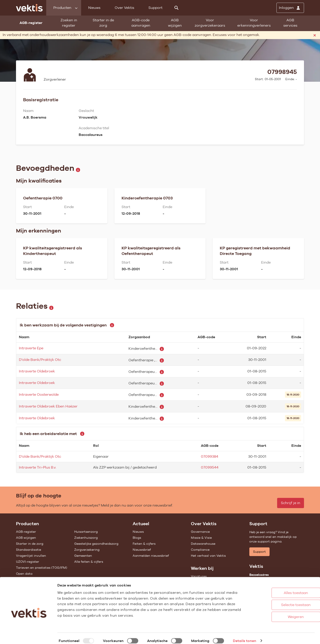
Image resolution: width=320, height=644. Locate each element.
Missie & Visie (201, 538)
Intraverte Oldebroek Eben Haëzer (48, 406)
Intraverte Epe (31, 348)
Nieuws (94, 8)
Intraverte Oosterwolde (39, 395)
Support (155, 8)
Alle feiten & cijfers (89, 562)
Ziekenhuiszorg (86, 538)
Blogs (137, 538)
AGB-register (26, 532)
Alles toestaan (278, 588)
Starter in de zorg (103, 23)
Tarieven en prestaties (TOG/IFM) (42, 568)
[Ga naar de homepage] (29, 8)
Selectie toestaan (278, 600)
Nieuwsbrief (142, 550)
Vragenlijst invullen (31, 556)
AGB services (290, 23)
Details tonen (245, 636)
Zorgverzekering (87, 550)
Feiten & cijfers (144, 544)
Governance (200, 532)
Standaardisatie (29, 550)
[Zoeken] (176, 8)
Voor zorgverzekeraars (210, 23)
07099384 (210, 456)
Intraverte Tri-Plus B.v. (38, 467)
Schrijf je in (291, 503)
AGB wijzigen (175, 23)
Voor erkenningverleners (254, 23)
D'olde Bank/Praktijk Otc (40, 360)
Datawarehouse (203, 544)
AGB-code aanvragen (141, 23)
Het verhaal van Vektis (208, 556)
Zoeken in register (69, 23)
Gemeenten (83, 556)
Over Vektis (124, 8)
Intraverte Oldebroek (37, 371)
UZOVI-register (28, 562)
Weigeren (278, 612)
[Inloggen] (290, 8)
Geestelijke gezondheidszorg (96, 544)
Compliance (200, 550)
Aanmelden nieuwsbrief (151, 556)
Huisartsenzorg (86, 532)
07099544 (210, 467)
